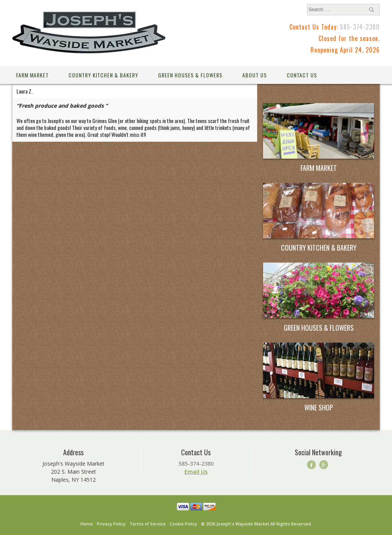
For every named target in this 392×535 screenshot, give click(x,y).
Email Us (196, 472)
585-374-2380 (360, 27)
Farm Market (32, 75)
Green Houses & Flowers (190, 75)
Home (87, 524)
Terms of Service (148, 524)
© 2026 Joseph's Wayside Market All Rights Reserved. (256, 524)
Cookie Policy (183, 524)
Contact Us (302, 75)
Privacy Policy (111, 524)
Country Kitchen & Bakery (103, 75)
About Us (255, 75)
